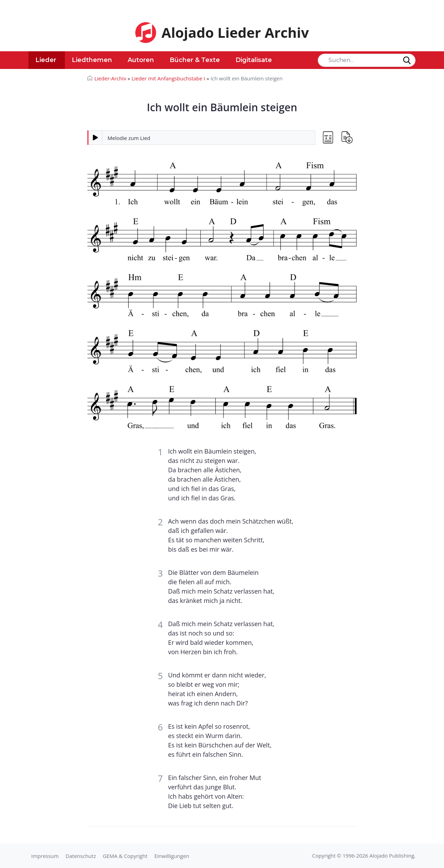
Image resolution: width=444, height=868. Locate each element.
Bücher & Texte (195, 60)
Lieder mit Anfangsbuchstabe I (168, 78)
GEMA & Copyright (125, 856)
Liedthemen (92, 60)
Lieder (46, 60)
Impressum (45, 856)
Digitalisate (254, 60)
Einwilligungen (172, 856)
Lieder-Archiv (110, 78)
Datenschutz (81, 856)
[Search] (367, 60)
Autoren (141, 60)
